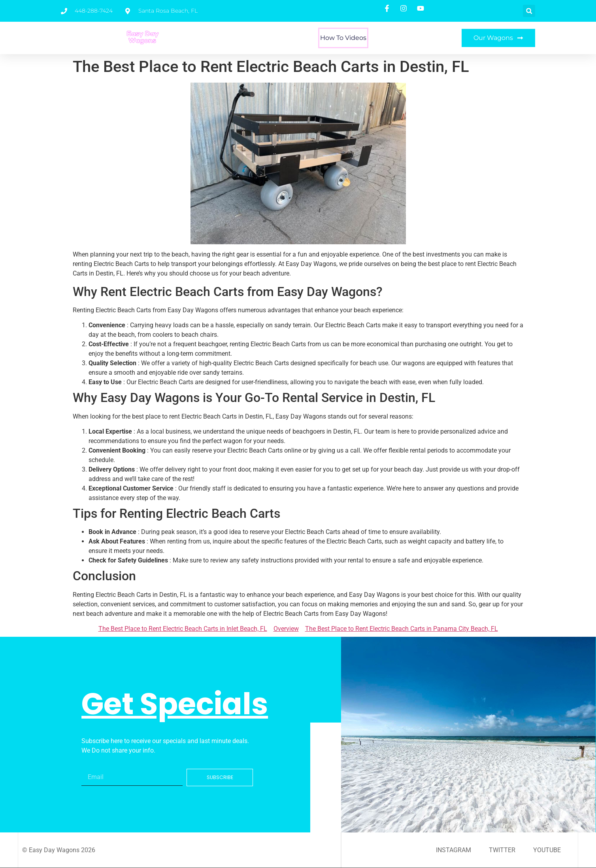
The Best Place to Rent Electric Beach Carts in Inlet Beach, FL (183, 629)
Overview (286, 629)
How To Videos (343, 38)
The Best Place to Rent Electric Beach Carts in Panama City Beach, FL (402, 629)
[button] (529, 11)
